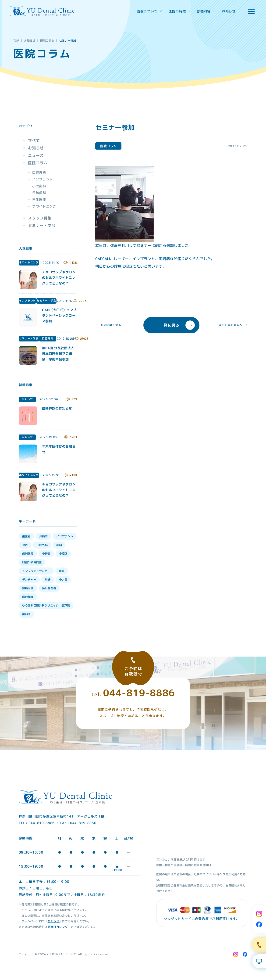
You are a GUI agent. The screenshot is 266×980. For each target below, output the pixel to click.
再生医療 (39, 199)
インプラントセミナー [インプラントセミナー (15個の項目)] (36, 571)
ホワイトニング (44, 206)
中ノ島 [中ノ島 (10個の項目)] (63, 580)
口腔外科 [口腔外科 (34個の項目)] (42, 545)
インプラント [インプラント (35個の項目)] (65, 536)
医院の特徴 (179, 11)
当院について (149, 11)
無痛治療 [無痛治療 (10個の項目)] (28, 588)
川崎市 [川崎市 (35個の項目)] (43, 536)
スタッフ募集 (40, 218)
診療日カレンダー (59, 927)
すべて (34, 140)
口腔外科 (39, 172)
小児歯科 (39, 186)
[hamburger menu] (251, 11)
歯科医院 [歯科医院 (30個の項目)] (28, 554)
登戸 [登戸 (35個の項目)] (25, 545)
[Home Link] (42, 11)
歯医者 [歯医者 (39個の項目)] (26, 536)
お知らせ (229, 11)
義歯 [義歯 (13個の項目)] (62, 571)
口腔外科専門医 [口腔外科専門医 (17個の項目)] (32, 562)
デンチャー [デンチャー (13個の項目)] (29, 580)
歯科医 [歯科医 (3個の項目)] (26, 614)
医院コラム (47, 41)
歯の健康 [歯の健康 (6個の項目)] (28, 597)
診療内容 (206, 11)
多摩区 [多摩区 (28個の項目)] (63, 554)
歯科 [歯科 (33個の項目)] (59, 545)
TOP (16, 41)
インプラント (43, 179)
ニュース (36, 155)
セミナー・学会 (42, 226)
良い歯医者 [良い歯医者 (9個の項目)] (49, 588)
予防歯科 (39, 193)
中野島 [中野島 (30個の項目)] (46, 554)
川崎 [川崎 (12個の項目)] (48, 580)
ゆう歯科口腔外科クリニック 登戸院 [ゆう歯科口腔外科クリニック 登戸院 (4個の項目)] (46, 605)
